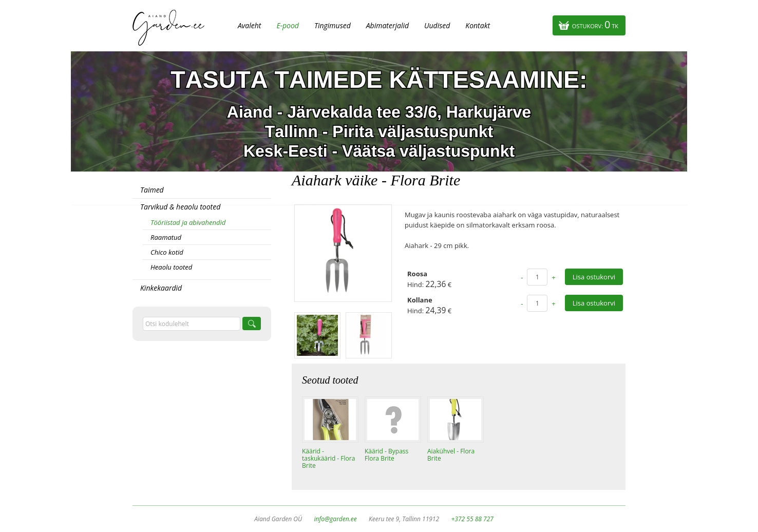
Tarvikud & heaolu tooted (180, 207)
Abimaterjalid (387, 25)
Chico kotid (167, 252)
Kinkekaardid (161, 288)
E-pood (288, 25)
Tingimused (333, 25)
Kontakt (478, 25)
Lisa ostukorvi (594, 277)
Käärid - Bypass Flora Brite (386, 455)
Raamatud (166, 237)
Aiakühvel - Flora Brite (451, 455)
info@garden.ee (336, 519)
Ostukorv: (595, 24)
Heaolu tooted (171, 267)
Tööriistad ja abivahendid (188, 222)
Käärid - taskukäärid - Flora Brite (328, 459)
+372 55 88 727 (472, 519)
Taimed (152, 190)
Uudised (437, 25)
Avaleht (249, 25)
